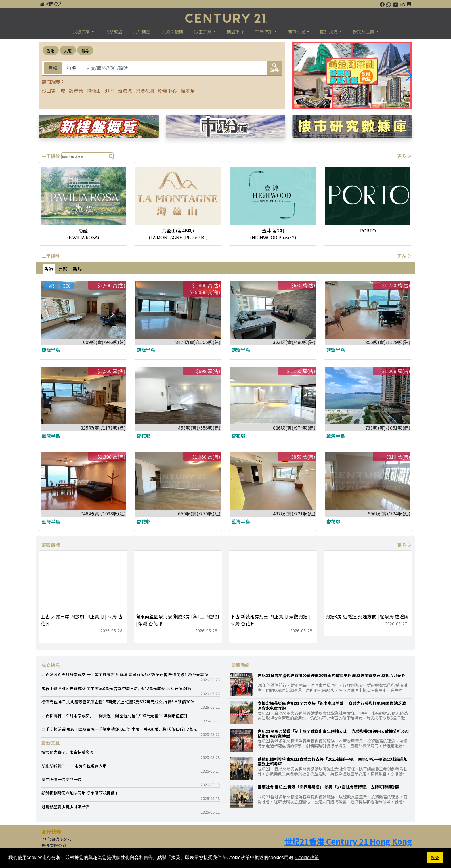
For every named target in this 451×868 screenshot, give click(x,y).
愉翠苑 (188, 91)
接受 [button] (435, 858)
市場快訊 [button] (264, 31)
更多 (404, 156)
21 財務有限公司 (57, 839)
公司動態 (240, 665)
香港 (51, 51)
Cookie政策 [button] (307, 858)
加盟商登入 (51, 4)
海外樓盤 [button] (142, 31)
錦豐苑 (76, 91)
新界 (85, 51)
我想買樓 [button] (82, 31)
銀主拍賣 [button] (203, 31)
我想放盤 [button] (114, 31)
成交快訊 (51, 665)
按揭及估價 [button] (364, 31)
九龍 (68, 51)
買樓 (53, 68)
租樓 (71, 68)
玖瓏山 (94, 91)
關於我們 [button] (329, 31)
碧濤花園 (145, 91)
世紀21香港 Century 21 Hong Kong (348, 841)
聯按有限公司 (54, 845)
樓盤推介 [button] (235, 31)
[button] (409, 75)
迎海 (109, 91)
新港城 (125, 91)
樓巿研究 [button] (297, 31)
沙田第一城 (53, 91)
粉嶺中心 (167, 91)
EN (403, 4)
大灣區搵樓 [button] (172, 31)
